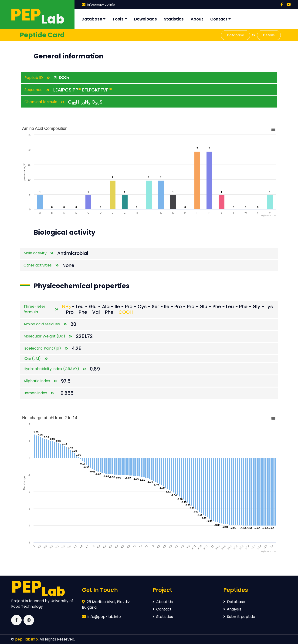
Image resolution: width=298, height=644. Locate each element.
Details (269, 35)
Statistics (174, 19)
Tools (118, 19)
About (197, 19)
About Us (163, 602)
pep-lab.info (27, 639)
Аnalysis (232, 609)
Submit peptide (239, 617)
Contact (219, 19)
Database (92, 19)
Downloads (146, 19)
